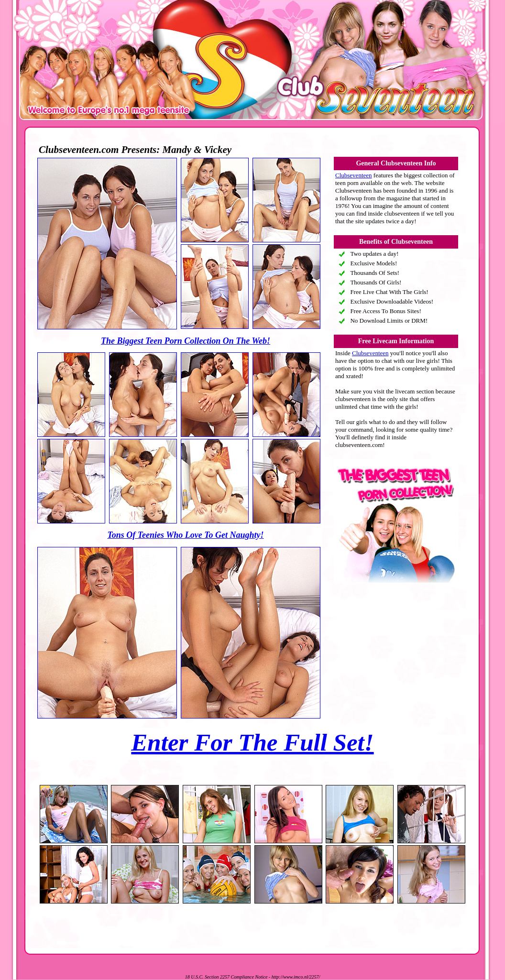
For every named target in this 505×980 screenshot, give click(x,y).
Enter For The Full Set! (252, 742)
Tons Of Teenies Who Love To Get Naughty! (185, 535)
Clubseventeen (354, 175)
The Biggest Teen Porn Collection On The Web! (186, 341)
